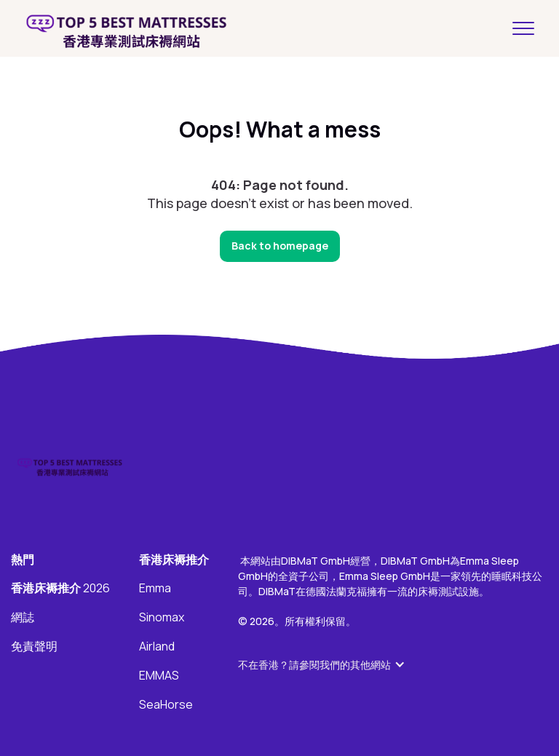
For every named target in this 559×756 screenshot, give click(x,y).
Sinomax (162, 618)
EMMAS (159, 676)
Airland (157, 647)
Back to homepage (280, 246)
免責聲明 (34, 647)
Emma (155, 589)
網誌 (23, 618)
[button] (329, 665)
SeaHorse (166, 705)
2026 (60, 589)
